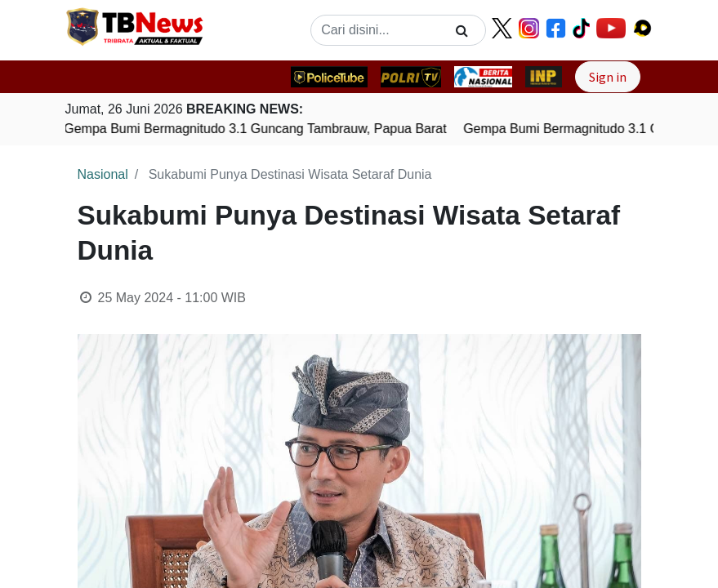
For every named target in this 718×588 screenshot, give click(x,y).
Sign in (608, 77)
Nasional (103, 174)
